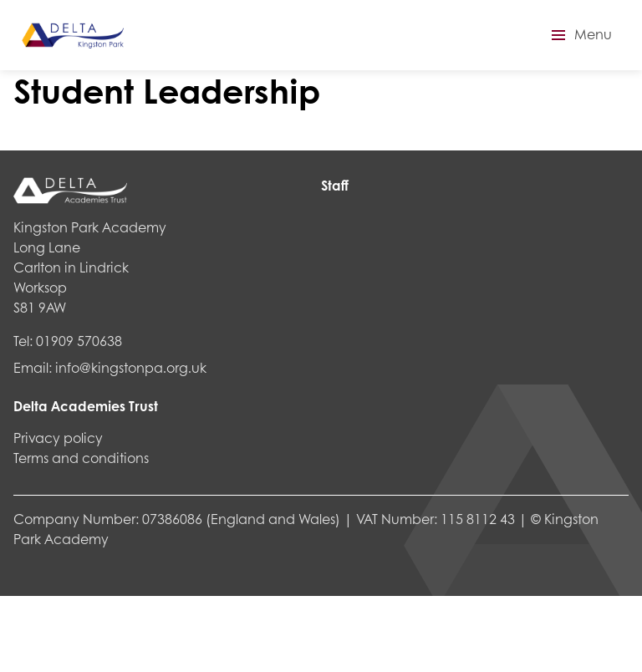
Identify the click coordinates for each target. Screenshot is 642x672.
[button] (579, 35)
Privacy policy (58, 438)
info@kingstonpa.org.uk (131, 367)
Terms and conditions (81, 458)
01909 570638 (79, 341)
